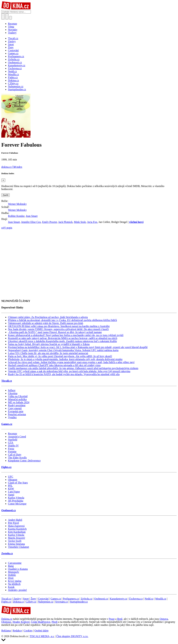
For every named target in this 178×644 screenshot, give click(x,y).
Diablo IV (13, 446)
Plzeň (55, 622)
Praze (112, 619)
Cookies (28, 631)
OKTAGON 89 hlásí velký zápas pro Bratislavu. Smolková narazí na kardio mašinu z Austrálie (59, 326)
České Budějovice (41, 622)
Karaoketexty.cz (119, 599)
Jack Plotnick (66, 222)
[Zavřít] (3, 180)
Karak (11, 587)
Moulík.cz (161, 599)
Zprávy (17, 599)
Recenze (13, 24)
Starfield (13, 440)
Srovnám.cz (62, 602)
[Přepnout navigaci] (11, 18)
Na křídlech (14, 584)
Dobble (12, 575)
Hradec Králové (21, 622)
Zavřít (6, 195)
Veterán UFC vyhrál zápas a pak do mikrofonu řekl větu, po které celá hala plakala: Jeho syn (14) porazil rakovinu (69, 371)
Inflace (12, 390)
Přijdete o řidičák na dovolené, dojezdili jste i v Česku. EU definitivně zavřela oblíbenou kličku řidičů (62, 320)
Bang (11, 566)
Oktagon (13, 480)
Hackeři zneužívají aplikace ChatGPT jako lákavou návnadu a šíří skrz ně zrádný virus (54, 365)
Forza (11, 449)
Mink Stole (80, 222)
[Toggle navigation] (7, 17)
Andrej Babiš (15, 520)
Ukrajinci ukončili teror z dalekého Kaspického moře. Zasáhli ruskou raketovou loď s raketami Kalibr (62, 341)
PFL (10, 486)
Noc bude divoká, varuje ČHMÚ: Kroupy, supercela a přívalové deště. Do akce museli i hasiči (58, 329)
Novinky (13, 30)
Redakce (17, 631)
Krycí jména (15, 581)
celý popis (7, 228)
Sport (26, 599)
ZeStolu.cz (86, 599)
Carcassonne (15, 563)
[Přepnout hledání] (3, 17)
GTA (11, 443)
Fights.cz (6, 467)
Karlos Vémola (16, 498)
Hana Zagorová (16, 526)
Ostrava (164, 619)
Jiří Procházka (16, 501)
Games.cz (7, 424)
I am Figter (14, 492)
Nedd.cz (149, 599)
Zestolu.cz (7, 553)
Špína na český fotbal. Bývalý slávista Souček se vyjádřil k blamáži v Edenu (49, 344)
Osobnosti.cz (9, 510)
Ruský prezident (17, 405)
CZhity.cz (31, 602)
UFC (11, 477)
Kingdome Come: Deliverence (24, 461)
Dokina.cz (18, 602)
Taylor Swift (15, 541)
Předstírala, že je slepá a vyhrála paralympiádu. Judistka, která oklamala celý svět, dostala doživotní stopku (65, 359)
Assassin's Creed (17, 437)
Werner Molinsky (17, 204)
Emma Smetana (16, 544)
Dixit (11, 578)
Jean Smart (32, 216)
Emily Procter (50, 222)
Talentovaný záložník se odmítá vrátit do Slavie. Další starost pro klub (46, 323)
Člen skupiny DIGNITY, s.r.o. (72, 636)
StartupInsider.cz (79, 602)
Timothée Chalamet (19, 547)
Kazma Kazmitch (17, 529)
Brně (120, 619)
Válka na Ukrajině (18, 396)
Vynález (12, 417)
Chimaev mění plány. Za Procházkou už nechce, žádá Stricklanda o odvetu (48, 317)
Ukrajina (13, 393)
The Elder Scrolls (17, 458)
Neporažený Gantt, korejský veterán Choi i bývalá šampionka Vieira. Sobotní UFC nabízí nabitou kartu (63, 350)
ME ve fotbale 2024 (19, 402)
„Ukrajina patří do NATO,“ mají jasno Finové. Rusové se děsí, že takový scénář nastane (55, 332)
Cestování (43, 599)
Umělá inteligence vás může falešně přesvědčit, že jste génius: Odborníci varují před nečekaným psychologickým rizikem (73, 368)
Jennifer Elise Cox (31, 222)
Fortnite (12, 452)
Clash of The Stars (18, 483)
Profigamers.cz (71, 599)
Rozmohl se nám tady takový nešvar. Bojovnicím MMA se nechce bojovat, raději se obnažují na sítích (63, 338)
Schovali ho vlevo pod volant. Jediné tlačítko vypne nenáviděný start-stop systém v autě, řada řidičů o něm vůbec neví (71, 362)
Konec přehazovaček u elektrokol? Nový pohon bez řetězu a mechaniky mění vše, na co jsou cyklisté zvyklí (66, 335)
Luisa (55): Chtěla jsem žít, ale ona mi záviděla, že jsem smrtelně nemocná (48, 353)
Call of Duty (15, 455)
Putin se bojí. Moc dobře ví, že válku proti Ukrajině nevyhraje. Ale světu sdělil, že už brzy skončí (60, 356)
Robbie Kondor (16, 216)
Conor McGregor (17, 504)
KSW (11, 489)
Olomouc (6, 622)
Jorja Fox (92, 222)
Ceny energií (15, 408)
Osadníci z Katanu (18, 569)
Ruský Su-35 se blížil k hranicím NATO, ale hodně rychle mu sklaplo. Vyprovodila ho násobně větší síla (64, 374)
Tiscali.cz (7, 381)
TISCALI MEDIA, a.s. (42, 636)
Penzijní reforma (17, 414)
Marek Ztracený (17, 538)
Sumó (11, 495)
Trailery (12, 33)
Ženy (33, 599)
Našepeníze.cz (46, 602)
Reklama (6, 631)
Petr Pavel (13, 523)
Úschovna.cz (136, 599)
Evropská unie (16, 411)
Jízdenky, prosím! (18, 590)
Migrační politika (17, 399)
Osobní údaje (41, 631)
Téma (11, 27)
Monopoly (14, 572)
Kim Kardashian (17, 532)
